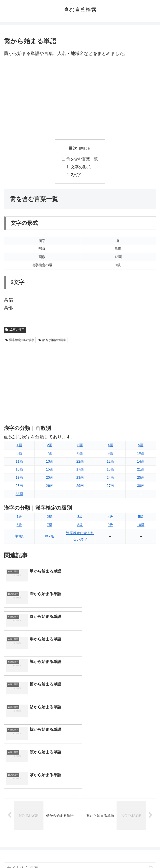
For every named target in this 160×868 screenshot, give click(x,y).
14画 (141, 462)
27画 (110, 486)
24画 (110, 478)
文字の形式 (81, 167)
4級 (110, 517)
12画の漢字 (15, 330)
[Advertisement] (80, 99)
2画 (50, 446)
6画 (19, 454)
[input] (80, 753)
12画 (110, 462)
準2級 (50, 537)
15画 (50, 470)
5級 (141, 517)
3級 (80, 517)
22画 (80, 462)
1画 (19, 446)
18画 (110, 470)
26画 (50, 486)
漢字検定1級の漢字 (20, 341)
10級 (141, 525)
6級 (19, 525)
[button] (151, 753)
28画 (19, 486)
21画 (141, 470)
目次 (73, 148)
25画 (141, 478)
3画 (80, 446)
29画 (80, 486)
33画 (19, 494)
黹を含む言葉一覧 (82, 159)
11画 (19, 462)
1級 (19, 517)
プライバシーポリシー (119, 852)
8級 (80, 525)
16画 (19, 470)
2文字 (76, 175)
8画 (80, 454)
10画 (141, 454)
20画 (50, 478)
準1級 (19, 537)
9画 (110, 454)
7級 (50, 525)
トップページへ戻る (41, 852)
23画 (80, 478)
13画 (50, 462)
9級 (110, 525)
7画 (50, 454)
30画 (141, 486)
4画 (110, 446)
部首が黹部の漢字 (52, 341)
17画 (80, 470)
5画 (141, 446)
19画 (19, 478)
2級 (50, 517)
